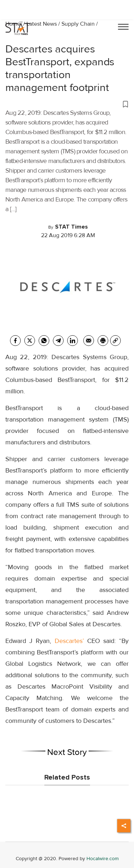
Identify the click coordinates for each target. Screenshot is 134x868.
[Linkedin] (73, 341)
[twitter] (30, 341)
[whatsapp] (44, 341)
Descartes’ (69, 641)
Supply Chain (78, 24)
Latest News (42, 24)
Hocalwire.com (103, 859)
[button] (67, 104)
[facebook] (15, 341)
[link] (115, 341)
